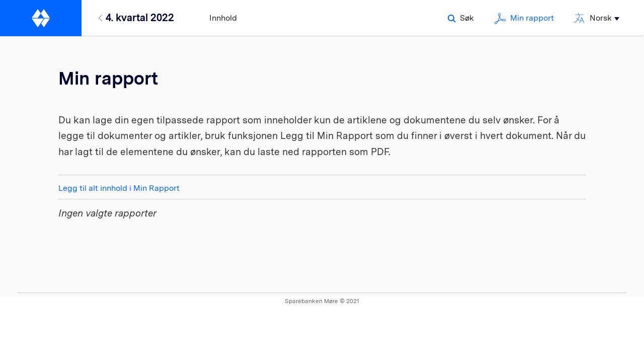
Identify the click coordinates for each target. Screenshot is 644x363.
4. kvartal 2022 (140, 18)
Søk (461, 18)
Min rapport (524, 18)
